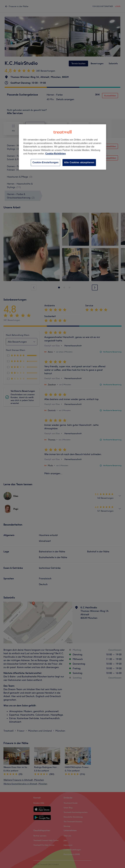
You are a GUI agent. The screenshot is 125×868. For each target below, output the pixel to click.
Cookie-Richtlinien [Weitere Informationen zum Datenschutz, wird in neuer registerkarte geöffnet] (56, 154)
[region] (63, 147)
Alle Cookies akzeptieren (79, 162)
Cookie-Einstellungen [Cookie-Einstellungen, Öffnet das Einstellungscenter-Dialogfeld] (45, 162)
